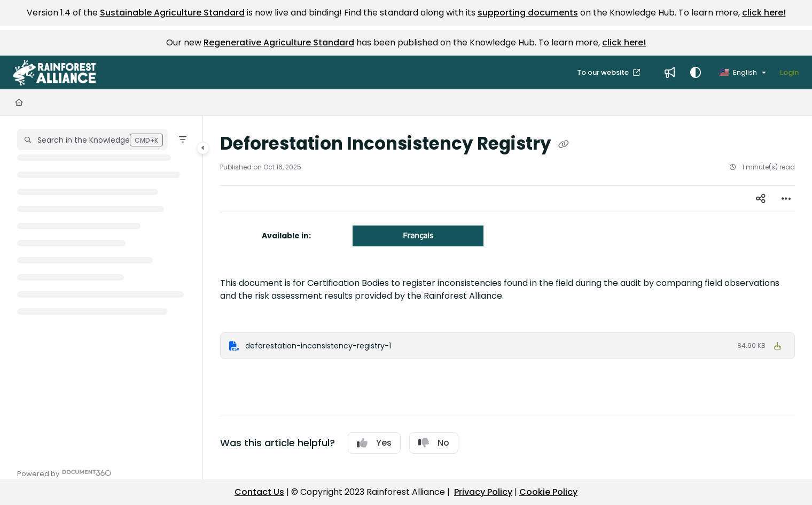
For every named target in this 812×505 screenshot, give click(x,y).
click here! (764, 13)
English (738, 72)
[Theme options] (696, 73)
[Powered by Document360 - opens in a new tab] (64, 473)
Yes (374, 443)
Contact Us (259, 492)
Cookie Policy (548, 492)
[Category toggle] (203, 148)
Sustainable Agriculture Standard (172, 13)
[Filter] (183, 139)
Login (789, 72)
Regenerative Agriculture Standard (279, 42)
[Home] (19, 103)
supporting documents (528, 13)
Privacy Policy (483, 492)
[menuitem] (670, 73)
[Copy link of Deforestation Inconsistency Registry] (564, 145)
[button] (54, 73)
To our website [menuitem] (604, 72)
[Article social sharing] (761, 199)
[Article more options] (786, 199)
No (434, 443)
